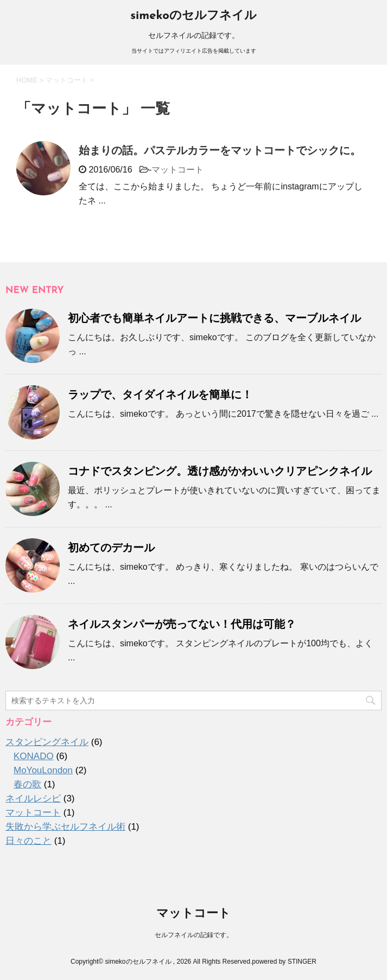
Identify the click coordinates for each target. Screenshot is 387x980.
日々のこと (28, 841)
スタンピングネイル (47, 742)
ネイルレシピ (33, 798)
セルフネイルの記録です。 (194, 935)
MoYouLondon (43, 770)
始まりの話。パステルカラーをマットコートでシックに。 (220, 150)
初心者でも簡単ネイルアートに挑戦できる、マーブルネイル (214, 318)
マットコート (177, 170)
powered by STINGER (284, 962)
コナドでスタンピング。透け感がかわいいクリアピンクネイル (220, 471)
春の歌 (27, 784)
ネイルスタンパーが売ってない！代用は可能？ (182, 624)
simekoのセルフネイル (193, 16)
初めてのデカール (111, 548)
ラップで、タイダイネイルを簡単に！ (160, 394)
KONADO (34, 756)
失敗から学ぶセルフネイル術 (65, 827)
